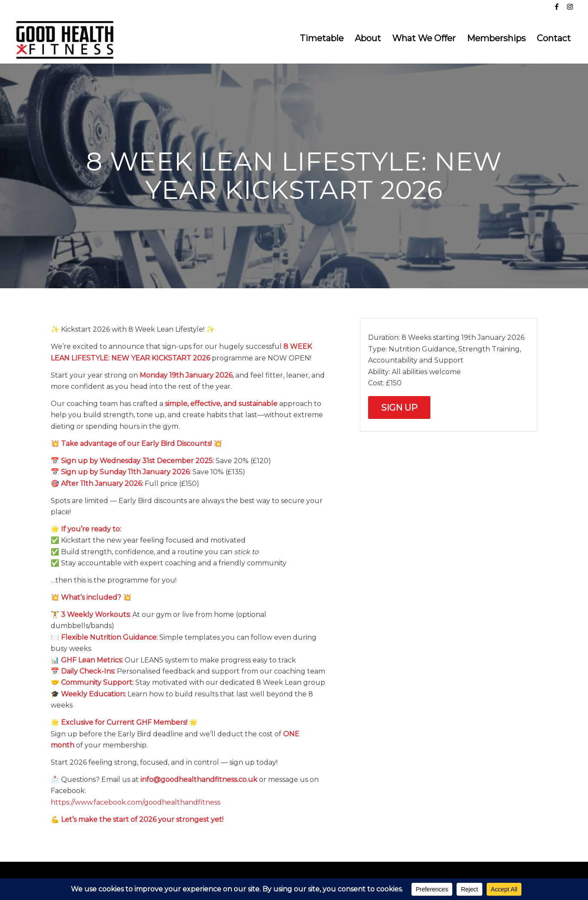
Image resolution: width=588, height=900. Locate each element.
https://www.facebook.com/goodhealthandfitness (136, 802)
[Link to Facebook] (557, 6)
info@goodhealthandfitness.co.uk (199, 779)
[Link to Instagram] (570, 6)
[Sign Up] (399, 407)
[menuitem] (322, 38)
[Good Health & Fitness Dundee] (65, 38)
